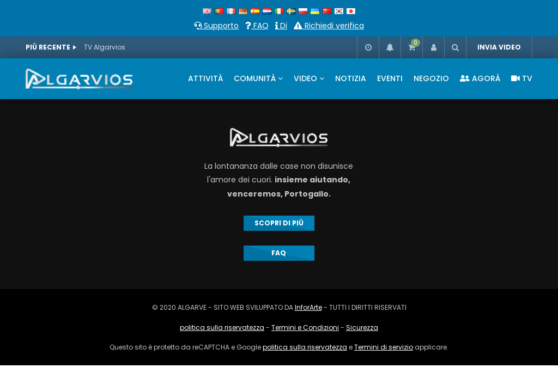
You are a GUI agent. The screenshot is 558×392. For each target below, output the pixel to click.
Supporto (216, 26)
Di (281, 26)
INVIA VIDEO (499, 47)
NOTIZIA (351, 78)
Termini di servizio (384, 347)
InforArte (308, 307)
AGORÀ (480, 78)
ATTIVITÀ (205, 78)
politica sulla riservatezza (222, 327)
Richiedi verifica (329, 26)
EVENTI (390, 78)
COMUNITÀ (255, 78)
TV (522, 78)
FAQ (257, 26)
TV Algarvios (105, 47)
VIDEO (305, 78)
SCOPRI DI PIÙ (279, 223)
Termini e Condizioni (305, 327)
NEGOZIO (431, 78)
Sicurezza (362, 327)
